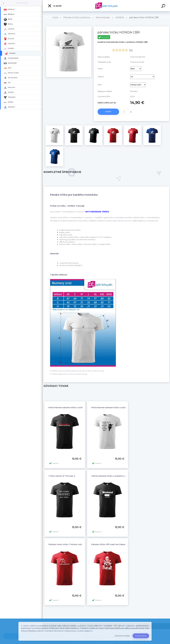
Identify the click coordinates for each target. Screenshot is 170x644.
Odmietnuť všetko (122, 636)
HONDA (120, 17)
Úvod (55, 17)
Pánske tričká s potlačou (77, 17)
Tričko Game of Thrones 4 (62, 476)
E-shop (55, 6)
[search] (164, 6)
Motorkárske (22, 3)
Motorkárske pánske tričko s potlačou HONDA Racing (76, 407)
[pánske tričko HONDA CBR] (69, 27)
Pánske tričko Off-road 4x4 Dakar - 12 (110, 544)
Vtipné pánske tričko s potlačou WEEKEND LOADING (119, 476)
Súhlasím (141, 636)
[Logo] (106, 6)
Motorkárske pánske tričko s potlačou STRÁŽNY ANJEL (120, 407)
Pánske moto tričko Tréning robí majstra (69, 544)
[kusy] (126, 112)
